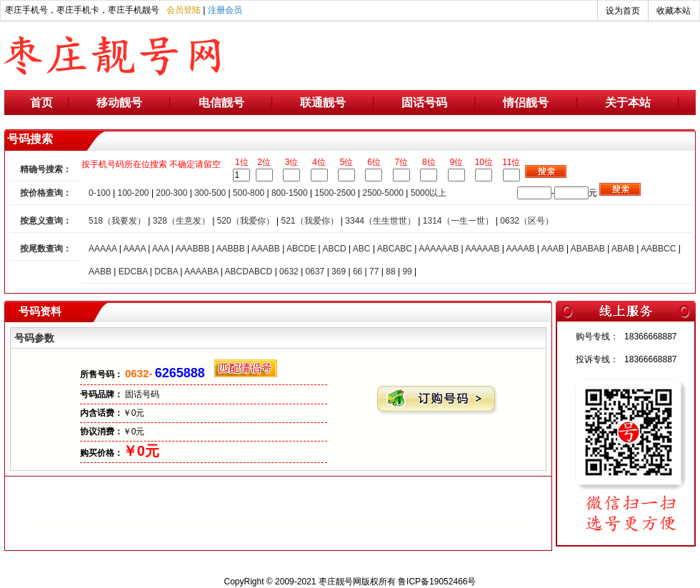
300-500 (210, 193)
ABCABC (395, 249)
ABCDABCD (249, 271)
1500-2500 (335, 193)
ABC (362, 249)
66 (357, 271)
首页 (41, 103)
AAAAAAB (439, 249)
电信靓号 (221, 103)
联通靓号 (323, 103)
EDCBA (133, 271)
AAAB (553, 249)
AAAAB (520, 249)
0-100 (100, 193)
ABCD (334, 249)
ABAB (623, 249)
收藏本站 (674, 11)
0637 (315, 271)
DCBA (166, 271)
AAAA (134, 249)
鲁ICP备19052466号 (437, 582)
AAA (160, 249)
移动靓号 (119, 103)
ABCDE (301, 249)
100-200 (134, 193)
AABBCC (658, 249)
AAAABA (201, 271)
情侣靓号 (526, 103)
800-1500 (290, 193)
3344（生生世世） (380, 221)
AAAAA (102, 249)
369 (339, 271)
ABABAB (588, 249)
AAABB (266, 249)
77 (374, 271)
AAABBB (192, 249)
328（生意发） (181, 221)
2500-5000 (383, 193)
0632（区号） (527, 221)
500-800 (249, 193)
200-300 (171, 193)
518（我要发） (117, 221)
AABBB (231, 249)
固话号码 (424, 103)
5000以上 (429, 193)
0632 (289, 271)
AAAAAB (482, 249)
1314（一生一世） (458, 221)
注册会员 (225, 10)
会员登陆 (184, 10)
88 (390, 271)
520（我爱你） (246, 221)
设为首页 (623, 11)
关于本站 (628, 103)
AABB (100, 271)
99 (407, 271)
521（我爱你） (309, 221)
